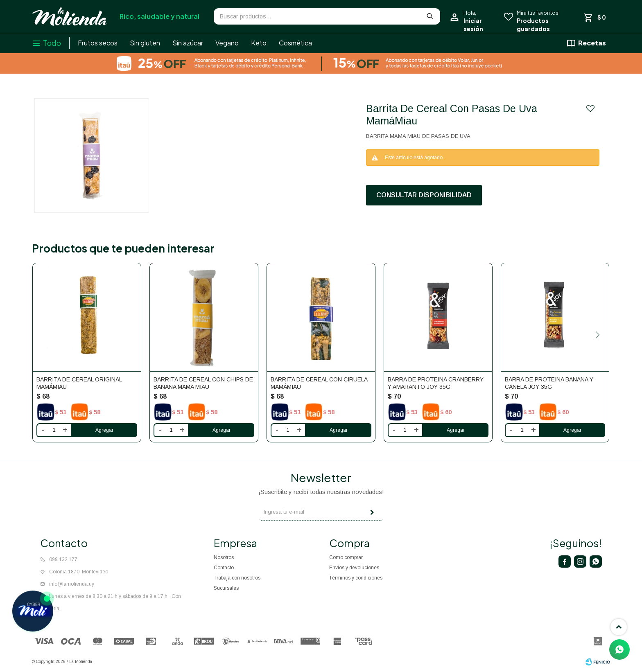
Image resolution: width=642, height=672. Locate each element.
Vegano (227, 43)
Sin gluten (145, 43)
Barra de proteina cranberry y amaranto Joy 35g (436, 383)
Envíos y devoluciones (354, 568)
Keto (259, 43)
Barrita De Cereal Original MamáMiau (79, 383)
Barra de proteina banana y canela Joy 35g (549, 383)
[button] (598, 335)
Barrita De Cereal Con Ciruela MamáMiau (319, 383)
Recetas (592, 43)
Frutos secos (98, 43)
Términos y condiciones (356, 578)
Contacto (224, 568)
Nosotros (224, 557)
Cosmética (295, 43)
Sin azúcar (188, 43)
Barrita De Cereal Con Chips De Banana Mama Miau (203, 383)
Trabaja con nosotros (237, 578)
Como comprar (346, 557)
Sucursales (226, 588)
